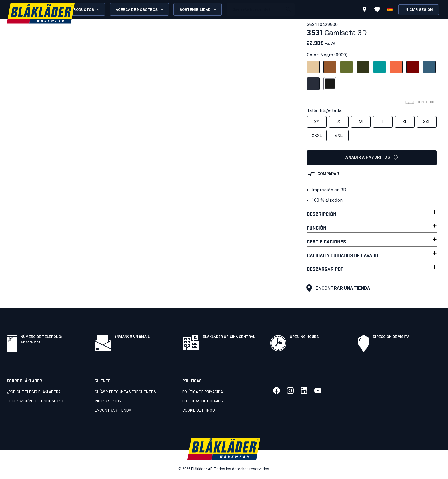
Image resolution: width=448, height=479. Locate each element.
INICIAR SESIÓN (108, 401)
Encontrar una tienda (337, 288)
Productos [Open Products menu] (86, 10)
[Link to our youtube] (318, 391)
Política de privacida (203, 392)
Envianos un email (132, 337)
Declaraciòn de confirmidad (35, 401)
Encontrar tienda (113, 411)
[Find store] (365, 10)
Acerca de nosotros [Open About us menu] (140, 10)
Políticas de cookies (203, 401)
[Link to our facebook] (277, 391)
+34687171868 (30, 341)
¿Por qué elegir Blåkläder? (34, 392)
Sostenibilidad (198, 10)
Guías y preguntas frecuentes (125, 392)
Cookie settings (199, 411)
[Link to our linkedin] (304, 391)
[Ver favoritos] (377, 9)
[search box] (255, 9)
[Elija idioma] (390, 9)
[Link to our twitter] (290, 391)
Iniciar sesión (419, 10)
